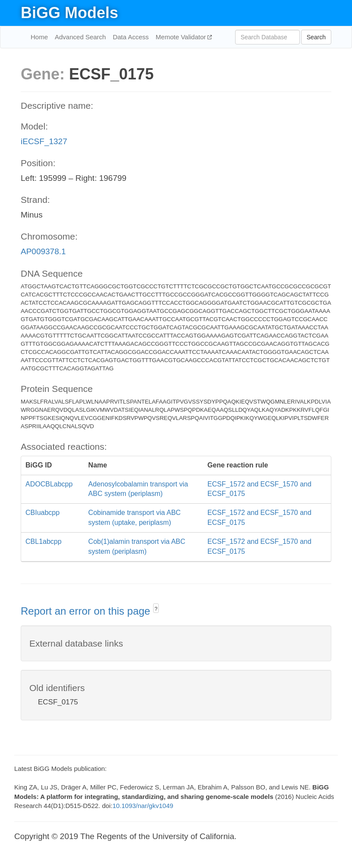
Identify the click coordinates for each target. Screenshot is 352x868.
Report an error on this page (87, 611)
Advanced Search (80, 37)
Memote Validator (182, 37)
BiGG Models (69, 13)
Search (316, 37)
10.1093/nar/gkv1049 (143, 806)
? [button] (156, 609)
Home (39, 37)
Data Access (130, 37)
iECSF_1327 (44, 141)
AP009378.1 (43, 251)
